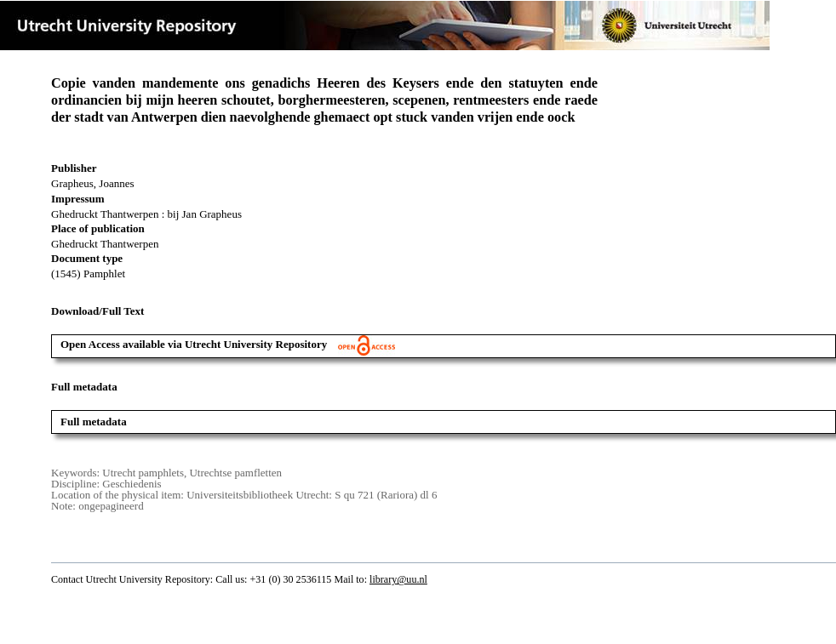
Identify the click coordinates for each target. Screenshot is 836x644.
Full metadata (94, 422)
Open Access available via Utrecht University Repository (228, 344)
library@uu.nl (398, 579)
